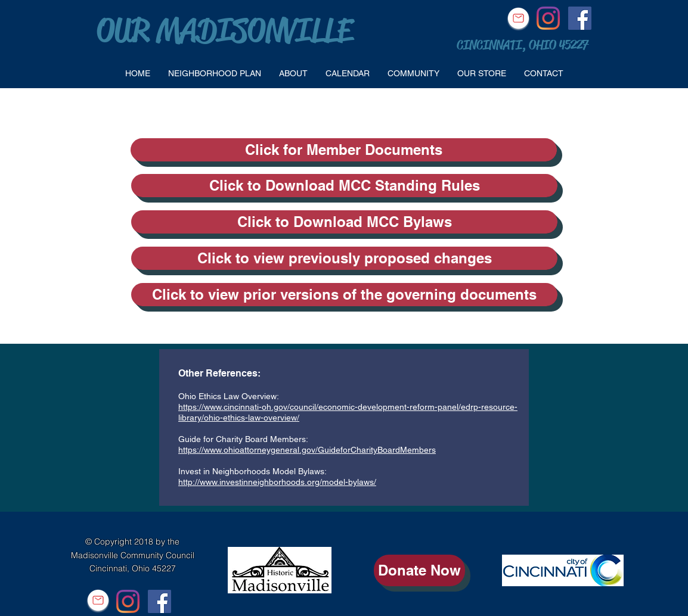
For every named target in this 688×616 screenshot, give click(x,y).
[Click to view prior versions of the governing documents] (344, 295)
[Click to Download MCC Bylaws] (344, 222)
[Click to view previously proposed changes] (344, 258)
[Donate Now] (419, 570)
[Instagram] (548, 18)
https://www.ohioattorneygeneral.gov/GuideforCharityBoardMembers (307, 450)
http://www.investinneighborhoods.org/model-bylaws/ (277, 482)
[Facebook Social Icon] (580, 18)
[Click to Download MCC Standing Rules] (344, 186)
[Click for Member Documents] (344, 150)
